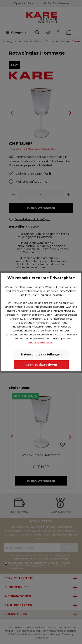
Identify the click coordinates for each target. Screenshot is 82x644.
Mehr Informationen (41, 342)
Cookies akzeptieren (41, 365)
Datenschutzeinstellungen (41, 354)
